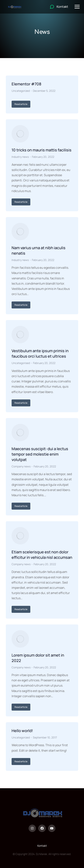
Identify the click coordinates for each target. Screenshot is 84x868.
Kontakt (42, 846)
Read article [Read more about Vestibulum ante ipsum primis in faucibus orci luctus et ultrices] (21, 403)
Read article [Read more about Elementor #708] (21, 104)
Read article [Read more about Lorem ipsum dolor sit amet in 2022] (21, 707)
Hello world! (22, 731)
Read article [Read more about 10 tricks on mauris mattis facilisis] (21, 202)
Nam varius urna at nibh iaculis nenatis (39, 250)
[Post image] (20, 134)
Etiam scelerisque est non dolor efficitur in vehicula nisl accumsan (42, 555)
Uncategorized (21, 91)
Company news (21, 466)
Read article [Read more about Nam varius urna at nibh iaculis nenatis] (21, 305)
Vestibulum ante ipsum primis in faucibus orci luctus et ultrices (40, 353)
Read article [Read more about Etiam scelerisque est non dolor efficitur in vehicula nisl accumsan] (21, 609)
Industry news (20, 157)
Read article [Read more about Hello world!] (21, 761)
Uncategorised (21, 363)
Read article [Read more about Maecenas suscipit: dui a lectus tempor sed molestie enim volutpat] (21, 506)
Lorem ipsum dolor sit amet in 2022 (38, 658)
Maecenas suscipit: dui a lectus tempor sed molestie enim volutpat (40, 454)
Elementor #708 (26, 84)
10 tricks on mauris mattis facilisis (42, 150)
